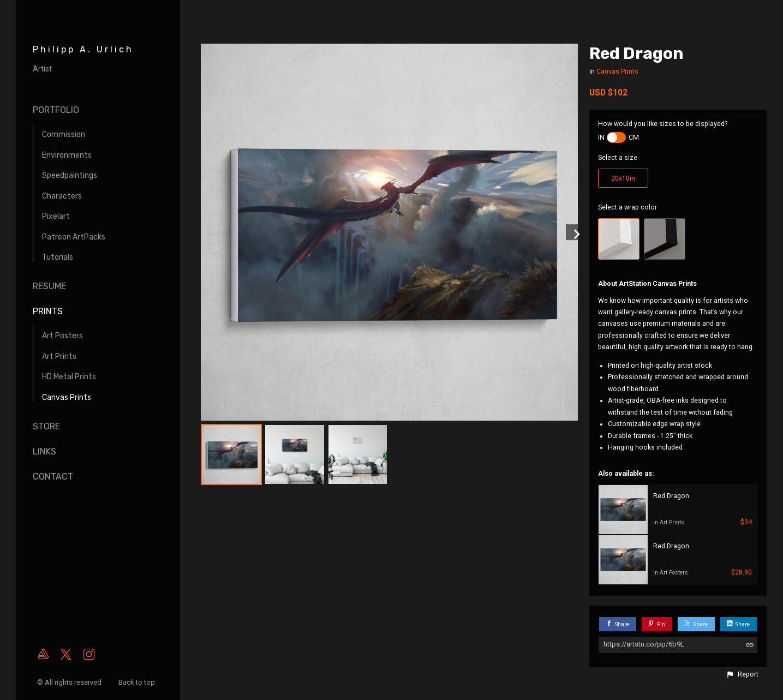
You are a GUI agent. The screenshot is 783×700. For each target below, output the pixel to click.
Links (44, 451)
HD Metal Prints (69, 377)
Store (46, 426)
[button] (742, 674)
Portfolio (56, 110)
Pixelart (56, 216)
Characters (62, 196)
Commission (64, 134)
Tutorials (58, 257)
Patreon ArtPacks (74, 237)
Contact (53, 477)
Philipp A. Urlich (83, 49)
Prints (48, 311)
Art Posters (62, 336)
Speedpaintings (70, 175)
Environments (67, 155)
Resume (49, 286)
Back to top (138, 682)
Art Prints (59, 357)
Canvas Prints (67, 397)
